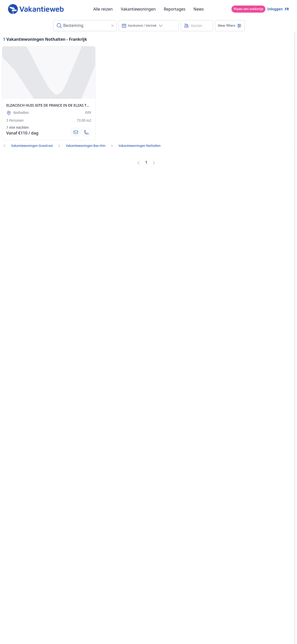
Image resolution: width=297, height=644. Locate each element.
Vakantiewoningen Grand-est (32, 146)
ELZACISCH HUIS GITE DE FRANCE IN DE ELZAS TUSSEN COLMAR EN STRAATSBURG (75, 105)
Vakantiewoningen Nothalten (140, 146)
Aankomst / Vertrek (142, 26)
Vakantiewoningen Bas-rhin (86, 146)
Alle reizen (103, 9)
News (199, 9)
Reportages (174, 9)
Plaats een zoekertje (248, 9)
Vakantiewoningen (138, 9)
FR (287, 9)
